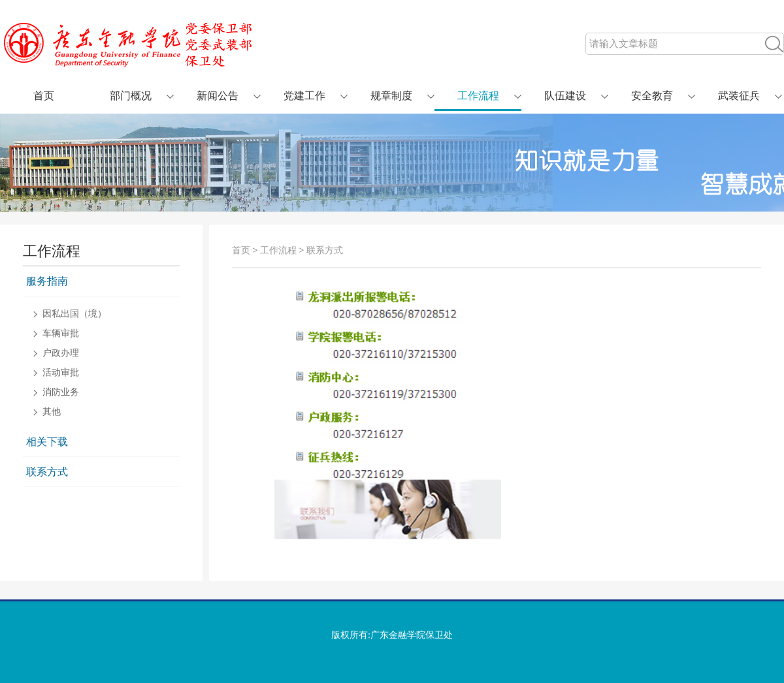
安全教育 (652, 96)
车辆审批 (61, 334)
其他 (52, 412)
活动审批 (61, 373)
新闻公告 (218, 96)
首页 (44, 96)
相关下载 (47, 442)
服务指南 (47, 281)
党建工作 (304, 96)
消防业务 (61, 392)
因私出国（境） (74, 314)
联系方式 (47, 472)
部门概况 (131, 96)
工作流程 (478, 96)
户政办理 (61, 353)
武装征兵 (739, 96)
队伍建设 (565, 96)
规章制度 (391, 96)
